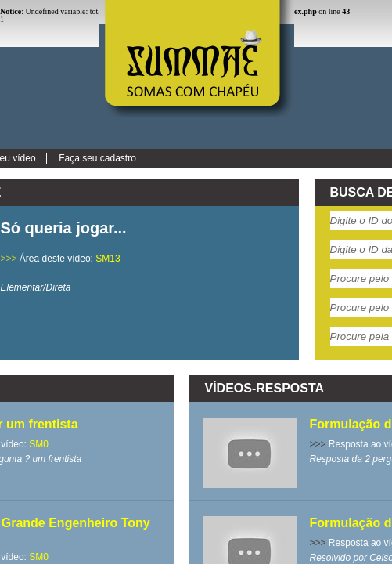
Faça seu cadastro (97, 158)
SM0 (39, 444)
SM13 (108, 258)
